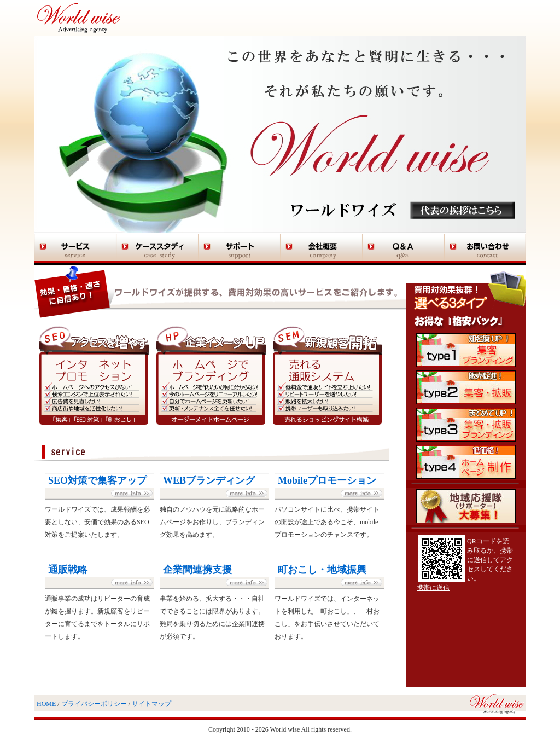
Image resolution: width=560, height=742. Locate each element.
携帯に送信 (433, 588)
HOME (46, 704)
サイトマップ (151, 704)
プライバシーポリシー (94, 704)
